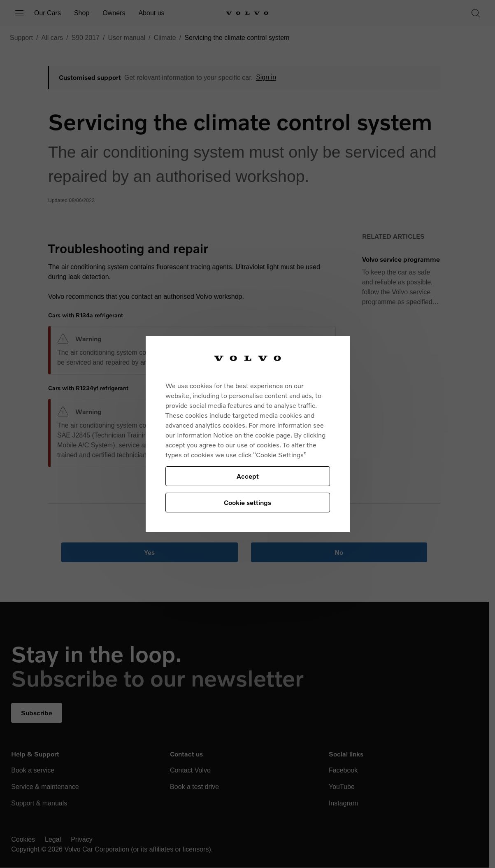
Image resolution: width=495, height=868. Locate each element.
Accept (248, 476)
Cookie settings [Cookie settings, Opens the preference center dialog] (247, 502)
